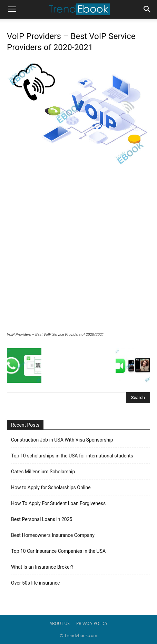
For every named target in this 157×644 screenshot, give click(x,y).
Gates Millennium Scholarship (43, 472)
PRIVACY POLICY (92, 623)
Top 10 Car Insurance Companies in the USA (58, 551)
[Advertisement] (78, 250)
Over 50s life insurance (35, 583)
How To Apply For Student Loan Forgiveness (58, 503)
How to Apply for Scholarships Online (51, 487)
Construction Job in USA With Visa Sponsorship (62, 440)
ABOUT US (59, 623)
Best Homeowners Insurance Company (53, 535)
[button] (12, 9)
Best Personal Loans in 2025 (42, 519)
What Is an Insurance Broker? (42, 567)
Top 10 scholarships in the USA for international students (72, 456)
